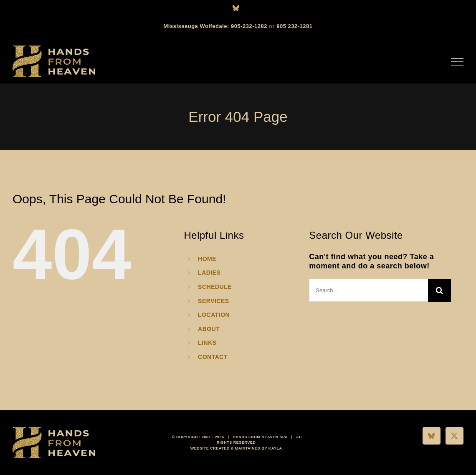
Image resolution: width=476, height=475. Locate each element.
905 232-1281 (294, 26)
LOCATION (214, 315)
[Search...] (368, 290)
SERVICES (214, 301)
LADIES (209, 273)
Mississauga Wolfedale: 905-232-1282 (216, 26)
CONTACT (213, 357)
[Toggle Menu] (457, 62)
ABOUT (209, 329)
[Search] (439, 290)
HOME (207, 259)
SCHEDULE (215, 287)
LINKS (207, 343)
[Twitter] (454, 436)
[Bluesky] (432, 436)
